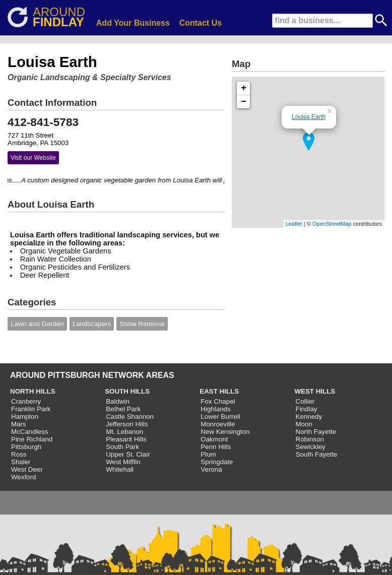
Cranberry (26, 401)
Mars (19, 424)
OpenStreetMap (332, 224)
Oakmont (214, 439)
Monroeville (218, 424)
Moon (304, 424)
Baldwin (118, 401)
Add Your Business (133, 23)
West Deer (27, 469)
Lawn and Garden (37, 324)
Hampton (25, 417)
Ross (19, 454)
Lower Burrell (220, 417)
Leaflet (294, 224)
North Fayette (316, 432)
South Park (122, 447)
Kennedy (309, 417)
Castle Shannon (130, 417)
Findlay (307, 409)
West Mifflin (123, 462)
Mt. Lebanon (124, 432)
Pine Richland (32, 439)
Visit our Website (33, 158)
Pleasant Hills (126, 439)
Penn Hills (216, 447)
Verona (211, 469)
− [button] (244, 102)
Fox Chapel (218, 401)
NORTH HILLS (33, 391)
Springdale (217, 462)
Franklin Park (31, 409)
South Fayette (317, 454)
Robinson (310, 439)
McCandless (29, 432)
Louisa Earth (309, 117)
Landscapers (92, 324)
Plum (208, 454)
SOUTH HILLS (127, 391)
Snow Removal (142, 324)
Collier (305, 401)
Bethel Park (123, 409)
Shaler (21, 462)
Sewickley (311, 447)
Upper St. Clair (128, 454)
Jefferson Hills (127, 424)
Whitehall (120, 469)
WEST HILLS (315, 391)
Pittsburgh (26, 447)
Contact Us (201, 23)
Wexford (23, 477)
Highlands (215, 409)
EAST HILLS (219, 391)
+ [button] (244, 88)
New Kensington (225, 432)
